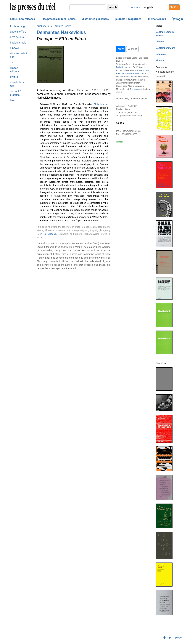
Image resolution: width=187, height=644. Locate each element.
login (178, 19)
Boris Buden (122, 67)
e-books (15, 48)
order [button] (121, 49)
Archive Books (63, 26)
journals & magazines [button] (128, 19)
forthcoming (17, 26)
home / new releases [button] (22, 19)
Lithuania (161, 54)
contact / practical (15, 93)
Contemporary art (165, 48)
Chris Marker (101, 104)
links (13, 100)
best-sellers (17, 37)
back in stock (18, 43)
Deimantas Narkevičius (61, 32)
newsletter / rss (17, 84)
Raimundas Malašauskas (128, 73)
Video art (161, 60)
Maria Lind (144, 70)
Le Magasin (50, 234)
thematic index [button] (157, 19)
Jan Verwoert (136, 89)
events (14, 77)
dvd (12, 62)
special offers (18, 32)
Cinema (160, 42)
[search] (88, 7)
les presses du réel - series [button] (59, 19)
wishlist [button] (132, 49)
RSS (174, 7)
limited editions (15, 70)
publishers (43, 26)
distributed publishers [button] (95, 19)
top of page (172, 637)
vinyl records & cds (19, 55)
